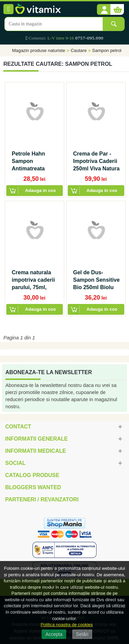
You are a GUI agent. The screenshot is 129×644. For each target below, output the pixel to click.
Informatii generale (36, 439)
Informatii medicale (35, 451)
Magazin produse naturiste (39, 50)
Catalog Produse (32, 475)
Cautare (79, 50)
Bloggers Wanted (33, 487)
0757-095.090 (89, 38)
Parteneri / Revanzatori (42, 499)
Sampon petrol (107, 50)
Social (15, 463)
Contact (18, 427)
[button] (104, 10)
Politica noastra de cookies (67, 625)
